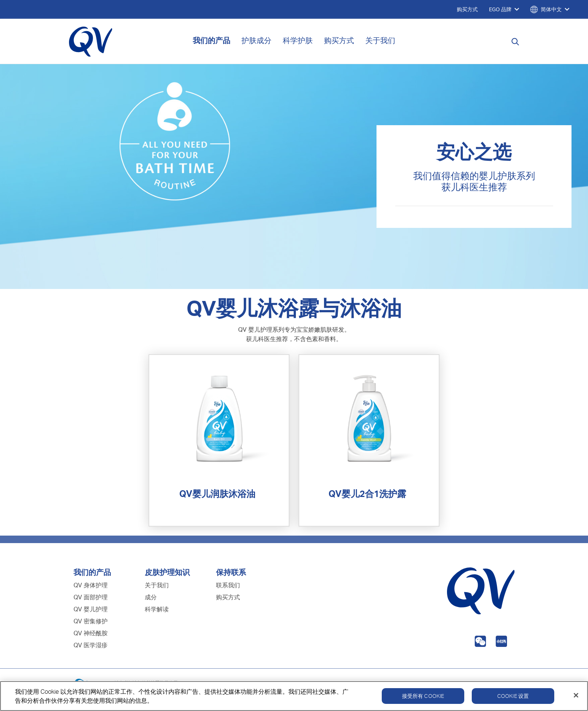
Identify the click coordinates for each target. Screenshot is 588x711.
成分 (151, 597)
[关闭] (576, 697)
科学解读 (157, 609)
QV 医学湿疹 (91, 645)
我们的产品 (211, 40)
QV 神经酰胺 (91, 633)
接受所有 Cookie (423, 697)
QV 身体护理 (91, 585)
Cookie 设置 (513, 697)
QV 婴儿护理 (91, 609)
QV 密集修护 (91, 621)
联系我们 (228, 585)
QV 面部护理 (91, 597)
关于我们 (380, 40)
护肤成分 (256, 40)
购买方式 (339, 40)
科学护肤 (298, 40)
